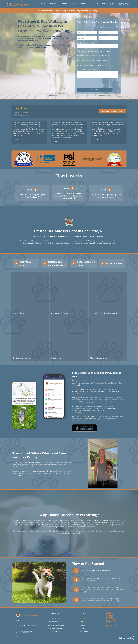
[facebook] (19, 621)
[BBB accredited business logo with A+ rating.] (46, 159)
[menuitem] (43, 3)
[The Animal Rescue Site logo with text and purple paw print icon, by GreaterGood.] (92, 159)
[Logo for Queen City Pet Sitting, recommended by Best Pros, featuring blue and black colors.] (24, 159)
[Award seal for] (114, 159)
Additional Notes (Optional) (87, 69)
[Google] (17, 621)
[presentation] (89, 83)
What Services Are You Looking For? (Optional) (94, 51)
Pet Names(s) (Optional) (85, 43)
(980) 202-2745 (31, 625)
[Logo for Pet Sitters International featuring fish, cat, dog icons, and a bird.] (69, 159)
